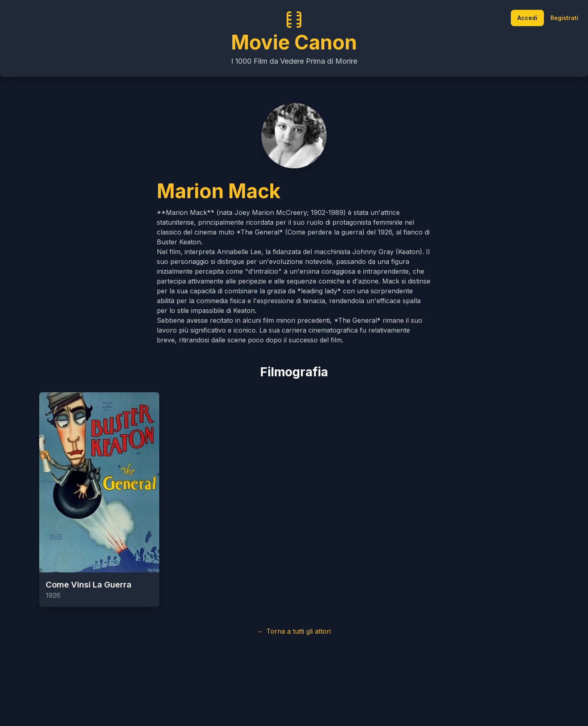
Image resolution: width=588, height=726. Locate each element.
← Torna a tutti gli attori (294, 631)
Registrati (564, 18)
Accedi (527, 18)
